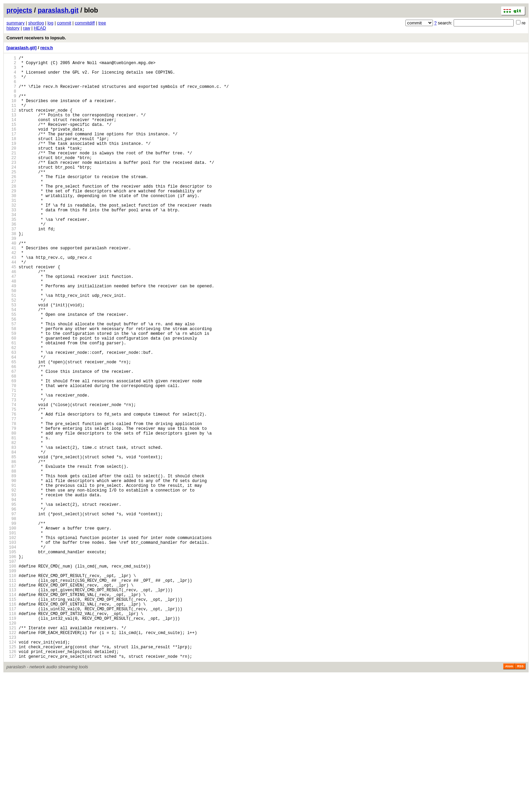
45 (11, 313)
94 (11, 595)
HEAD (40, 28)
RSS (520, 796)
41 (11, 290)
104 (11, 653)
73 (11, 474)
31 (11, 232)
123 (11, 762)
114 (11, 711)
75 (11, 486)
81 (11, 520)
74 (11, 480)
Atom (509, 796)
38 (11, 272)
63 (11, 416)
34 (11, 249)
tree (102, 23)
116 (11, 722)
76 (11, 491)
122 (11, 757)
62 (11, 411)
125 (11, 774)
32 (11, 238)
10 (11, 111)
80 (11, 514)
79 (11, 509)
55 (11, 370)
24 (11, 191)
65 (11, 428)
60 (11, 399)
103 (11, 647)
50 (11, 341)
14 (11, 134)
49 (11, 336)
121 (11, 751)
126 (11, 780)
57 (11, 382)
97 (11, 612)
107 (11, 670)
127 (11, 785)
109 (11, 682)
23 (11, 186)
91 (11, 578)
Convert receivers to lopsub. (36, 38)
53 (11, 359)
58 (11, 388)
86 (11, 549)
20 (11, 168)
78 (11, 503)
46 (11, 318)
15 (11, 140)
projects (19, 10)
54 (11, 365)
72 (11, 468)
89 (11, 566)
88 (11, 561)
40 (11, 284)
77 (11, 497)
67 (11, 439)
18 (11, 157)
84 (11, 538)
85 (11, 543)
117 (11, 728)
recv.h (47, 48)
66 (11, 434)
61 (11, 405)
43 (11, 301)
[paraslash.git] (22, 48)
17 (11, 151)
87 (11, 555)
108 (11, 676)
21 (11, 174)
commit (64, 23)
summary (15, 23)
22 (11, 180)
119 (11, 739)
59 (11, 393)
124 (11, 768)
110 (11, 687)
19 (11, 163)
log (50, 23)
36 (11, 261)
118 (11, 734)
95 (11, 601)
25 (11, 197)
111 (11, 693)
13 (11, 128)
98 (11, 618)
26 (11, 203)
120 (11, 745)
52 (11, 353)
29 (11, 220)
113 (11, 705)
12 (11, 122)
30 (11, 226)
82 (11, 526)
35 (11, 255)
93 (11, 589)
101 (11, 636)
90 (11, 572)
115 (11, 716)
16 (11, 145)
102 (11, 641)
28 (11, 215)
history (13, 28)
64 (11, 422)
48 (11, 330)
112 (11, 699)
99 (11, 624)
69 (11, 451)
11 (11, 117)
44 (11, 307)
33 (11, 243)
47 (11, 324)
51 (11, 347)
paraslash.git (58, 10)
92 (11, 584)
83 (11, 532)
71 (11, 463)
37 (11, 266)
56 (11, 376)
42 (11, 295)
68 (11, 445)
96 (11, 607)
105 (11, 659)
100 (11, 630)
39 (11, 278)
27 (11, 209)
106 (11, 664)
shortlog (36, 23)
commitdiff (85, 23)
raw (27, 28)
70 (11, 457)
